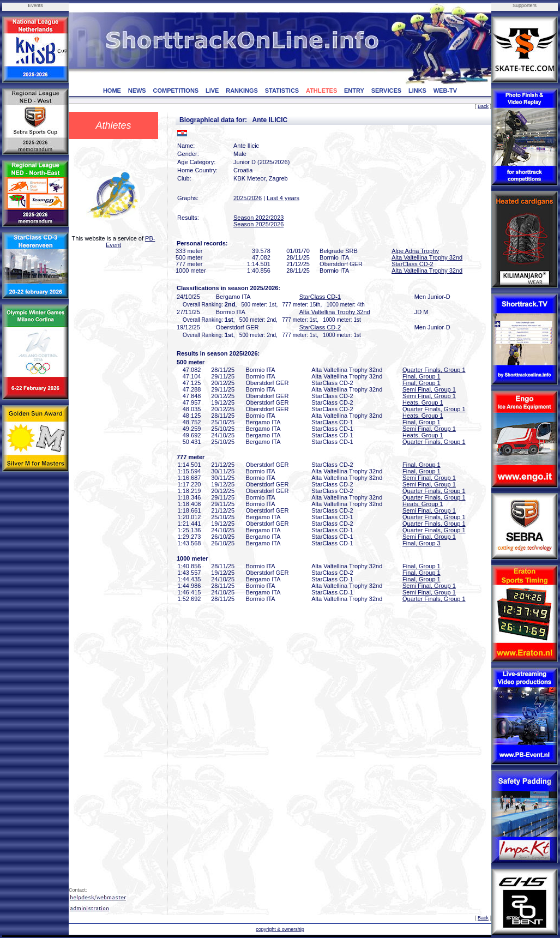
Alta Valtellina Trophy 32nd (427, 257)
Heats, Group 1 (423, 402)
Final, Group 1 (421, 376)
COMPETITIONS (176, 91)
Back (483, 106)
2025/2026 (248, 198)
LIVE (212, 91)
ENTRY (354, 91)
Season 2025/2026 (258, 224)
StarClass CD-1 (320, 297)
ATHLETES (321, 91)
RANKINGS (242, 91)
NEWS (137, 91)
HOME (112, 91)
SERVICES (386, 91)
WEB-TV (445, 91)
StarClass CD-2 (412, 264)
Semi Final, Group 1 (429, 389)
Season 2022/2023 (258, 218)
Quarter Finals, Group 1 (434, 370)
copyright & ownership (280, 929)
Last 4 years (283, 198)
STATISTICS (282, 91)
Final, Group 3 (421, 543)
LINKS (417, 91)
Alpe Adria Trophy (415, 251)
